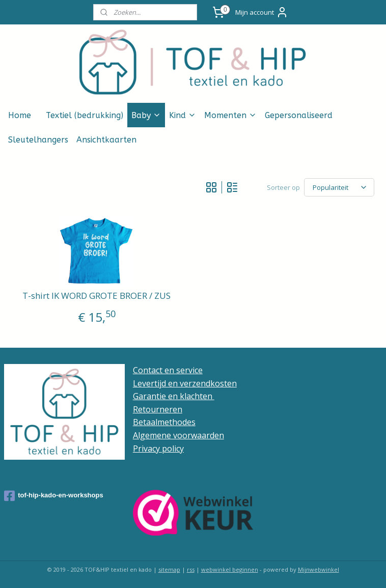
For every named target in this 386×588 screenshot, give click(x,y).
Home (20, 115)
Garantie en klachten (174, 396)
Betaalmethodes (164, 422)
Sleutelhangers (38, 140)
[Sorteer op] (339, 187)
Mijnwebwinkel (319, 569)
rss (191, 569)
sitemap (169, 569)
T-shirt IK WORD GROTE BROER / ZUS (96, 296)
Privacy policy (158, 449)
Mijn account (262, 12)
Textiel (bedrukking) (85, 115)
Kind (183, 115)
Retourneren (158, 409)
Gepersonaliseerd (299, 115)
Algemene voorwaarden (178, 435)
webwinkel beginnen (230, 569)
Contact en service (168, 370)
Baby (146, 115)
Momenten (230, 115)
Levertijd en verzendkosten (185, 383)
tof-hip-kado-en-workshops (54, 496)
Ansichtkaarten (106, 140)
